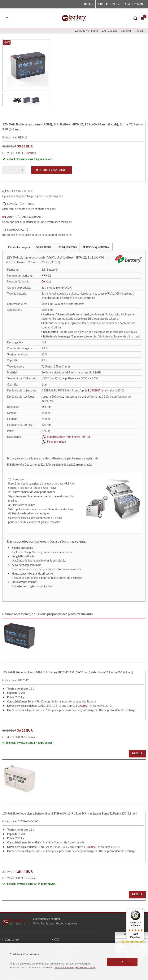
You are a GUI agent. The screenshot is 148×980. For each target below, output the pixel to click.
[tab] (19, 247)
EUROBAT (94, 390)
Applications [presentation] (43, 247)
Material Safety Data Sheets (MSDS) (68, 437)
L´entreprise (11, 939)
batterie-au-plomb (86, 31)
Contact (46, 281)
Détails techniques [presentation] (19, 247)
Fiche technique (56, 442)
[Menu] (142, 911)
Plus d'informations (64, 968)
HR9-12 (139, 31)
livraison (31, 153)
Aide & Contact (109, 4)
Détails (137, 754)
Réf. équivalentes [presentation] (67, 247)
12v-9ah (126, 31)
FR (89, 4)
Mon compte (134, 4)
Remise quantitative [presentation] (96, 247)
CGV (57, 939)
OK (122, 962)
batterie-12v (110, 31)
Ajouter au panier (52, 170)
